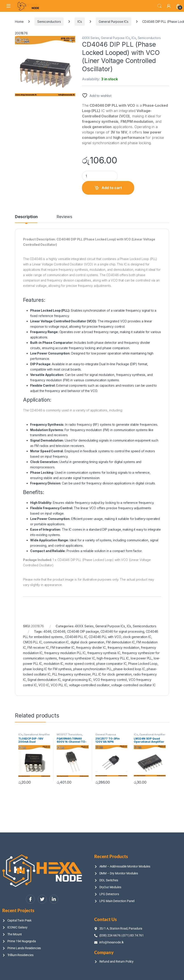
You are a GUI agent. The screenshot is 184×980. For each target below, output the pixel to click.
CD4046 (59, 631)
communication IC (56, 642)
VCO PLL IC (59, 685)
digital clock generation (88, 642)
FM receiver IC (38, 647)
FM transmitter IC (62, 647)
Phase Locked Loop (143, 664)
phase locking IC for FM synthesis (47, 669)
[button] (71, 41)
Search (159, 6)
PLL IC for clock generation (112, 674)
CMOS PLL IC (32, 642)
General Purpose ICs (114, 22)
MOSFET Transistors (69, 734)
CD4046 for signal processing (122, 631)
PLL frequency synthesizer (72, 674)
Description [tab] (26, 217)
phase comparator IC (111, 664)
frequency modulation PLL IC (65, 653)
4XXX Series (91, 38)
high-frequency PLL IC (113, 658)
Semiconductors (49, 22)
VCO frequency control (110, 680)
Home (19, 22)
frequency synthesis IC (104, 653)
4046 (47, 631)
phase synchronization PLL (93, 669)
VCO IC (44, 685)
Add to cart (112, 188)
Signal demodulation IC (44, 680)
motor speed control (80, 664)
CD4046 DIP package (83, 631)
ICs (80, 22)
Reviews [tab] (64, 217)
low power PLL (141, 658)
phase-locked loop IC (129, 669)
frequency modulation (123, 647)
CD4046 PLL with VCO (105, 637)
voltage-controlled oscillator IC (133, 685)
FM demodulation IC (120, 642)
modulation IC (53, 664)
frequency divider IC (91, 647)
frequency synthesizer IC (77, 658)
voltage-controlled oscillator (89, 685)
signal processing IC (77, 680)
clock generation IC (137, 637)
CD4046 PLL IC (76, 637)
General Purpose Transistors (106, 736)
